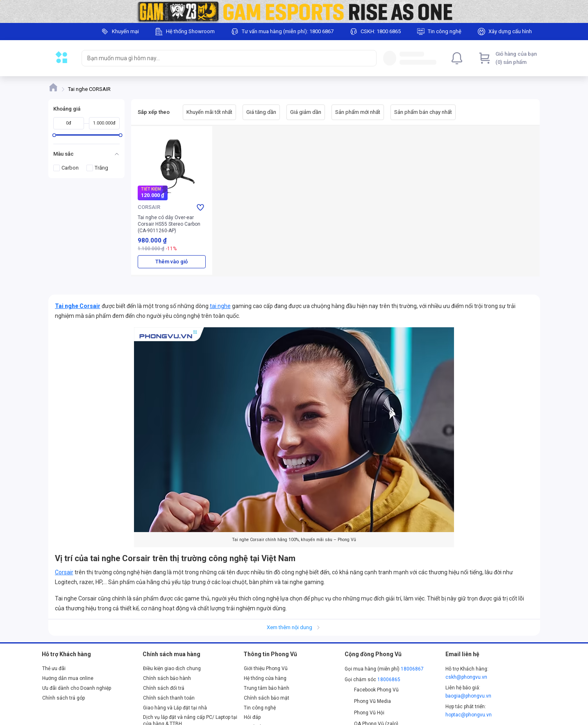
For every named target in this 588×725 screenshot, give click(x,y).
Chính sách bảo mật (267, 698)
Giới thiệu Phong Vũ (266, 668)
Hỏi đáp (252, 717)
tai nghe (220, 306)
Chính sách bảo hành (167, 678)
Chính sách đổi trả (164, 688)
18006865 (389, 680)
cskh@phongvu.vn (466, 677)
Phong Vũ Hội (365, 713)
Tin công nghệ (260, 708)
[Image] (294, 11)
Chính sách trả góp (64, 698)
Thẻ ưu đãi (54, 668)
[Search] (368, 58)
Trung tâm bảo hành (267, 688)
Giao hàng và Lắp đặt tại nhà (175, 708)
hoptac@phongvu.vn (469, 715)
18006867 (412, 669)
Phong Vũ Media (368, 701)
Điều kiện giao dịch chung (172, 668)
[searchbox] (222, 58)
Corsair (64, 572)
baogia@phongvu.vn (468, 696)
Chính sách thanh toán (169, 698)
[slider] (54, 135)
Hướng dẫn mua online (68, 678)
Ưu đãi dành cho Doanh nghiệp (77, 688)
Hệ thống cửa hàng (265, 678)
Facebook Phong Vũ (372, 690)
